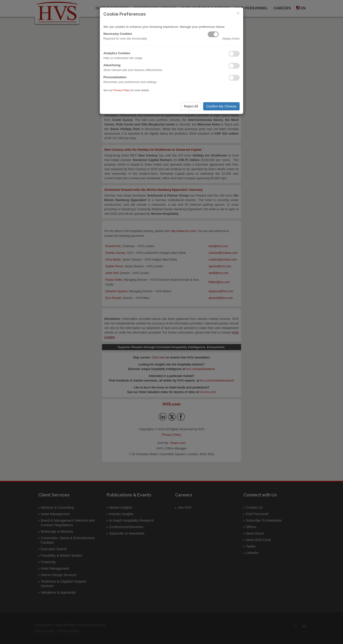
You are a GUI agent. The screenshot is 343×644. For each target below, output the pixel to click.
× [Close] (238, 13)
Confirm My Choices (221, 106)
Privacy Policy (122, 90)
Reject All (191, 106)
